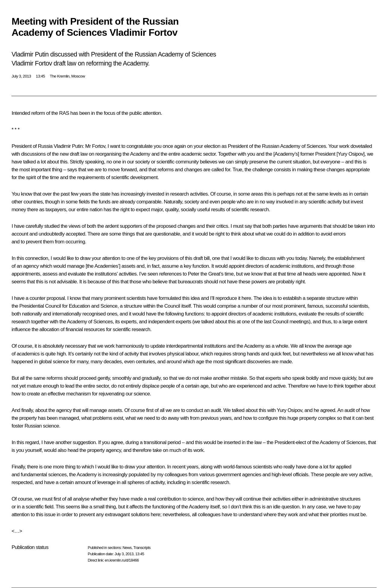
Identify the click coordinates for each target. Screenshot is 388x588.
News (127, 548)
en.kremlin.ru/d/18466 (122, 560)
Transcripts (142, 548)
